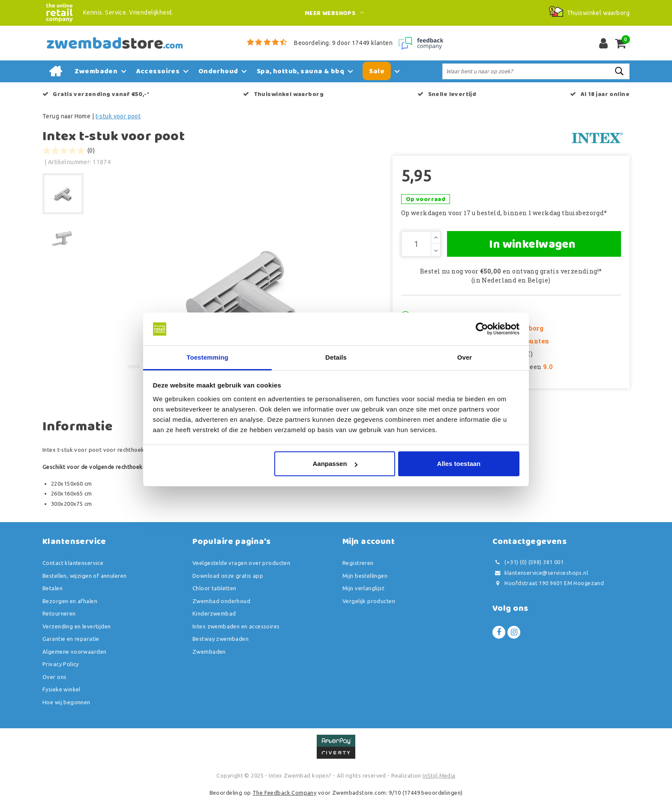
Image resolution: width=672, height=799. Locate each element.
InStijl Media (439, 775)
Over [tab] (465, 357)
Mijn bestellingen (365, 576)
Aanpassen (335, 464)
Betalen (52, 588)
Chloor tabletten (214, 588)
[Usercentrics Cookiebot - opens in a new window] (482, 329)
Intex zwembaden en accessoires (236, 626)
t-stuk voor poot (118, 116)
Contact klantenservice (73, 563)
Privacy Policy (61, 664)
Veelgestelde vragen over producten (241, 563)
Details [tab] (336, 357)
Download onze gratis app (228, 576)
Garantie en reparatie (71, 639)
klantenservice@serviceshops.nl (540, 573)
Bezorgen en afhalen (70, 601)
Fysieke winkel (61, 689)
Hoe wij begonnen (66, 702)
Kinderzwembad (214, 613)
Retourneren (59, 613)
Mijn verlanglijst (363, 588)
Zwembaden (209, 652)
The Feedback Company (284, 793)
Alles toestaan (459, 464)
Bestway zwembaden (220, 639)
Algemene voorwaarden (74, 652)
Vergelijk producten (369, 601)
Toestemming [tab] (207, 357)
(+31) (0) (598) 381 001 (528, 562)
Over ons (54, 677)
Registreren (358, 563)
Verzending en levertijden (77, 626)
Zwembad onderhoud (221, 601)
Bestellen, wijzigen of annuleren (84, 576)
